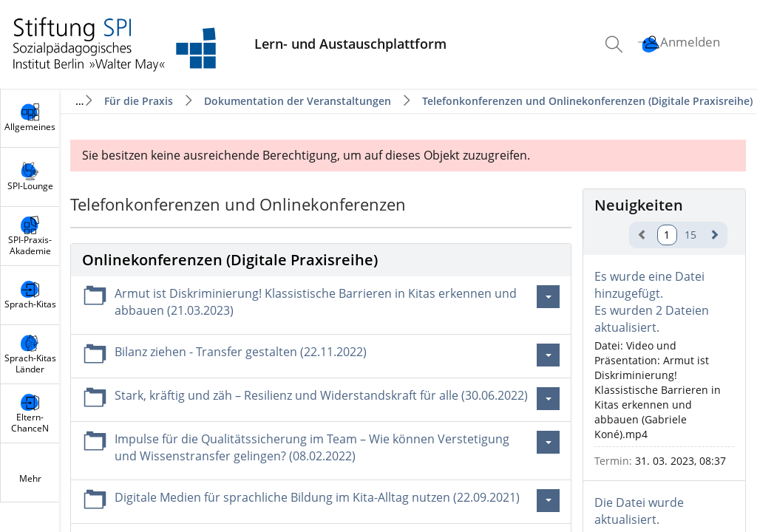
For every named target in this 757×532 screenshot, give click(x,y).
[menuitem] (616, 44)
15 (690, 235)
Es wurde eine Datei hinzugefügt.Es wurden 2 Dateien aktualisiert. (652, 302)
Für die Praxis (139, 101)
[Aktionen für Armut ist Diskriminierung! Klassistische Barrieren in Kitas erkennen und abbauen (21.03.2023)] (548, 297)
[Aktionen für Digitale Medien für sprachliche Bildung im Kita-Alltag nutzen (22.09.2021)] (548, 501)
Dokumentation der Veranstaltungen (298, 101)
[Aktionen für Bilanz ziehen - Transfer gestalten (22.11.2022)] (548, 355)
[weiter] (714, 235)
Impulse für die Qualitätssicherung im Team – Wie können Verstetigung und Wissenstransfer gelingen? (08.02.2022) (312, 447)
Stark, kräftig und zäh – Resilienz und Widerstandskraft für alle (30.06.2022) (321, 395)
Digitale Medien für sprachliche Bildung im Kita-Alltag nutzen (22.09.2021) (317, 497)
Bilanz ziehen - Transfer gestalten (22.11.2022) (241, 352)
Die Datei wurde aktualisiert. (639, 511)
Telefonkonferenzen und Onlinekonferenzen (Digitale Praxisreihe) (587, 101)
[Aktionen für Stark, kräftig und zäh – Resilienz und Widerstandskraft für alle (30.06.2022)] (548, 399)
